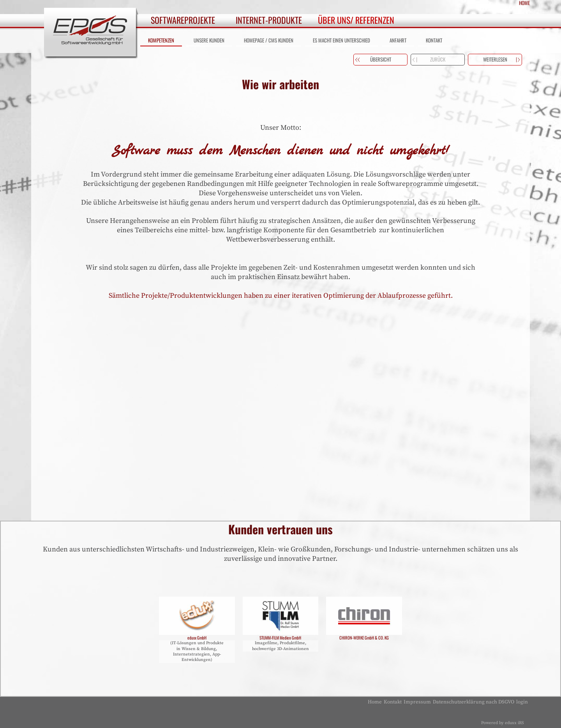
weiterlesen (495, 59)
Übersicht (381, 59)
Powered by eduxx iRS (503, 723)
